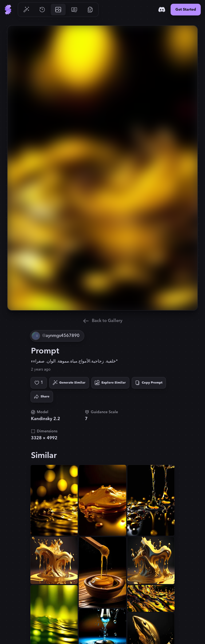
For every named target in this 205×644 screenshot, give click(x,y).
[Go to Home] (8, 10)
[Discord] (162, 10)
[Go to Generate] (26, 10)
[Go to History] (42, 10)
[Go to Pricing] (74, 10)
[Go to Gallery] (58, 10)
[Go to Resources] (90, 10)
